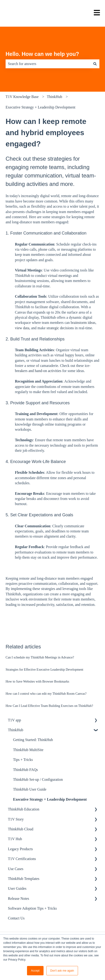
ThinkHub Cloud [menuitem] (21, 829)
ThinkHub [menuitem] (16, 730)
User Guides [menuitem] (17, 888)
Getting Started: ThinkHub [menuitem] (33, 740)
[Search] (95, 64)
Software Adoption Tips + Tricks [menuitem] (32, 908)
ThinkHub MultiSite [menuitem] (28, 750)
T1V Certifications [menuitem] (22, 859)
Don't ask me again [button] (62, 971)
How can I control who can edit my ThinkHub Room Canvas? (46, 694)
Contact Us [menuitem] (16, 918)
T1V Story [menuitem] (16, 819)
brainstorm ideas (83, 323)
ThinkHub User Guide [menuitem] (30, 789)
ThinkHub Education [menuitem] (24, 809)
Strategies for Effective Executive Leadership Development (44, 670)
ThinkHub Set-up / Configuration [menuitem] (38, 779)
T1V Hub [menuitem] (15, 839)
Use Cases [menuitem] (16, 869)
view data (22, 328)
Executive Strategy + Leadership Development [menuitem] (50, 799)
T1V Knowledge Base (22, 97)
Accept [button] (35, 971)
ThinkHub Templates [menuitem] (24, 879)
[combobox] (48, 64)
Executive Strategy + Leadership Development (41, 107)
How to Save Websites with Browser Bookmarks (37, 682)
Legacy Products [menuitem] (20, 849)
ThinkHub (54, 97)
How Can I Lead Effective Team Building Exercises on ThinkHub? (49, 706)
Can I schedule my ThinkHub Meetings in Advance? (40, 657)
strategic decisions (60, 328)
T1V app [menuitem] (14, 720)
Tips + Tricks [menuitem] (23, 760)
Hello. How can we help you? (42, 54)
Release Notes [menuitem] (19, 899)
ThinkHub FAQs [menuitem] (25, 770)
